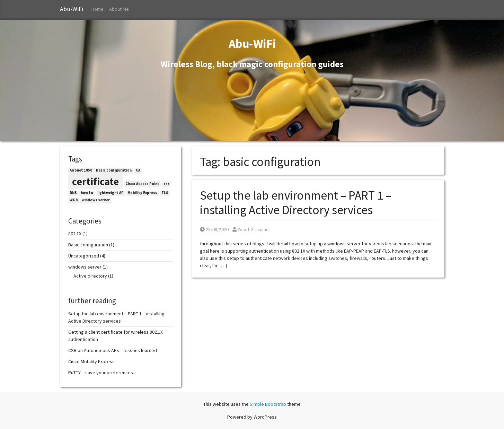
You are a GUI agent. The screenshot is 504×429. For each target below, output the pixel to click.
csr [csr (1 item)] (166, 184)
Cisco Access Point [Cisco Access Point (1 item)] (142, 184)
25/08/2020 (214, 229)
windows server (85, 267)
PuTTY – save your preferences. (101, 373)
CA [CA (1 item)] (138, 170)
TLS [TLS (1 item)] (165, 193)
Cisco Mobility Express (91, 361)
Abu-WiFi (72, 9)
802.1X (75, 234)
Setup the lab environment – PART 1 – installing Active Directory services (295, 203)
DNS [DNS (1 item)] (73, 193)
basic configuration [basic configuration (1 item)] (114, 170)
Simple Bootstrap (268, 404)
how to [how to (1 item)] (87, 193)
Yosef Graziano (251, 229)
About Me (119, 9)
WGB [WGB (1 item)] (74, 200)
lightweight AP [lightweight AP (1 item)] (110, 193)
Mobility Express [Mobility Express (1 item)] (142, 193)
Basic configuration (88, 245)
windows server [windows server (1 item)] (96, 200)
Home (98, 9)
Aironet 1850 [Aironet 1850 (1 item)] (81, 170)
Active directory (90, 276)
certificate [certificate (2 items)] (95, 181)
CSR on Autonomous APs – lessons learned (113, 350)
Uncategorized (84, 256)
